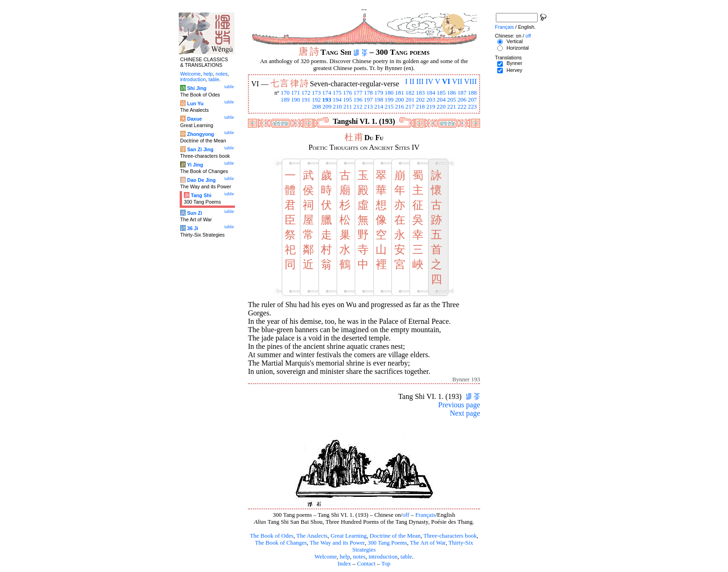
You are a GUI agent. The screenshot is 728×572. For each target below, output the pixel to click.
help (345, 557)
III (420, 81)
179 (379, 93)
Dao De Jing (201, 180)
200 (400, 100)
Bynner (514, 63)
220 (441, 107)
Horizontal (518, 48)
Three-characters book (450, 536)
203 (431, 100)
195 (348, 100)
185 (441, 93)
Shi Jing (197, 88)
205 (452, 100)
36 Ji (193, 228)
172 (306, 93)
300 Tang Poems (387, 543)
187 (462, 93)
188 (472, 93)
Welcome (325, 557)
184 (431, 93)
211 (348, 107)
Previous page (459, 405)
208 (316, 107)
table (406, 557)
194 (337, 100)
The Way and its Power (337, 543)
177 (358, 93)
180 (389, 93)
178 (368, 93)
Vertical (515, 41)
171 (296, 93)
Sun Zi (195, 213)
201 (410, 100)
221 (452, 107)
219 (431, 107)
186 (452, 93)
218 (420, 107)
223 (472, 107)
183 (420, 93)
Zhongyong (201, 134)
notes (359, 557)
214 (379, 107)
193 (327, 100)
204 (441, 100)
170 (285, 93)
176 (348, 93)
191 (306, 100)
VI (446, 81)
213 (368, 107)
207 (472, 100)
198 (379, 100)
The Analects (312, 536)
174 (327, 93)
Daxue (195, 119)
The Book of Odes (272, 536)
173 (316, 93)
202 (420, 100)
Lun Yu (195, 103)
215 (389, 107)
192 (316, 100)
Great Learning (349, 536)
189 (285, 100)
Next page (465, 413)
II (412, 81)
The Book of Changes (281, 543)
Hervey (514, 70)
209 (327, 107)
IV (429, 81)
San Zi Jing (200, 149)
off (406, 515)
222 (462, 107)
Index (344, 564)
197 (368, 100)
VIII (470, 81)
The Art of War (428, 543)
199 (389, 100)
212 (358, 107)
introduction (383, 557)
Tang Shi (201, 195)
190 (296, 100)
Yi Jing (195, 165)
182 (410, 93)
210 (337, 107)
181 (400, 93)
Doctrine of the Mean (395, 536)
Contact (366, 564)
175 (337, 93)
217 (410, 107)
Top (386, 564)
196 (358, 100)
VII (457, 81)
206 (462, 100)
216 (400, 107)
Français (425, 515)
